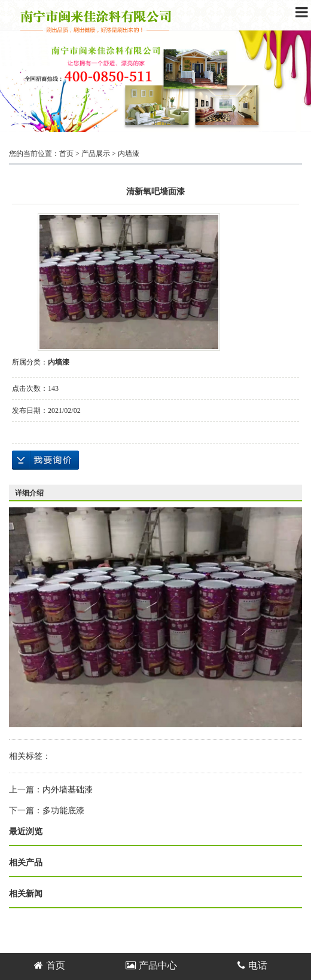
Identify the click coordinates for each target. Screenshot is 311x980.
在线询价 (45, 460)
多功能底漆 (63, 811)
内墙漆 (129, 154)
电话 (252, 965)
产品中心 (151, 965)
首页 (66, 154)
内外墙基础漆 (68, 790)
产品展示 (96, 154)
